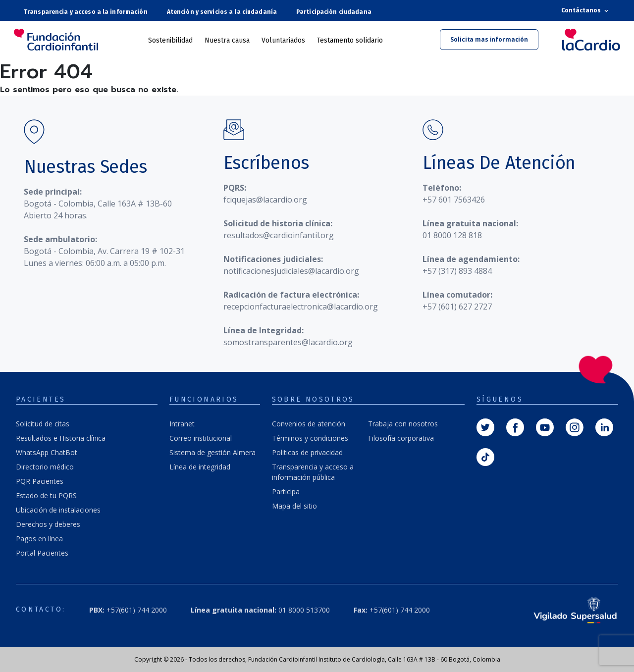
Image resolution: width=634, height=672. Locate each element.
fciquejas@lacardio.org (265, 200)
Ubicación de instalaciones (58, 510)
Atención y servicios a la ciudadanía (222, 12)
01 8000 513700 (260, 610)
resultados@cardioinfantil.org (279, 235)
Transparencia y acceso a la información (86, 12)
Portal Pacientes (42, 553)
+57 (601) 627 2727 (457, 307)
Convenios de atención (309, 424)
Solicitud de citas (43, 424)
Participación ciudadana (334, 12)
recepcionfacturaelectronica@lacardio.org (301, 307)
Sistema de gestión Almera (212, 452)
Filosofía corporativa (401, 438)
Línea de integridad (200, 467)
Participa (286, 491)
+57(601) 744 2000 (128, 610)
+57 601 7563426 (454, 200)
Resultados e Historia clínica (61, 438)
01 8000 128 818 (452, 235)
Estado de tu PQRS (46, 495)
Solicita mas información (489, 39)
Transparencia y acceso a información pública (313, 472)
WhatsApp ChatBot (47, 452)
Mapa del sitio (294, 506)
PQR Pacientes (40, 481)
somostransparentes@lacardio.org (288, 342)
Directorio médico (45, 467)
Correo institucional (201, 438)
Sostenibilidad (170, 40)
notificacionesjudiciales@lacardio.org (291, 271)
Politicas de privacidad (307, 452)
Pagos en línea (39, 539)
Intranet (182, 424)
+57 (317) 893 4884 (457, 271)
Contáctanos (586, 11)
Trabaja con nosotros (403, 424)
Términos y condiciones (310, 438)
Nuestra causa (227, 40)
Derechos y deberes (48, 524)
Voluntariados (283, 40)
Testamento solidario (350, 40)
